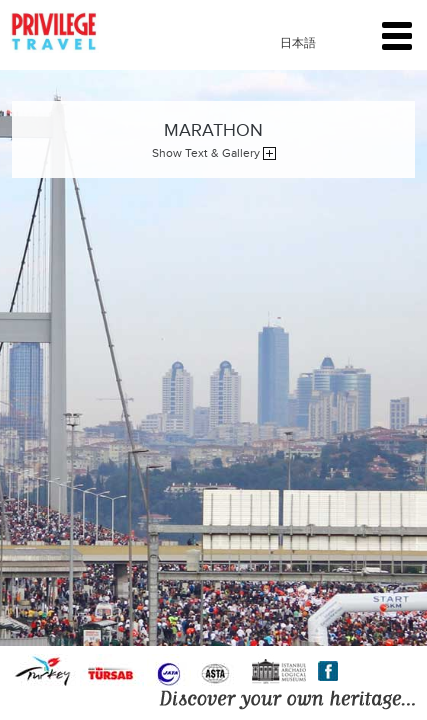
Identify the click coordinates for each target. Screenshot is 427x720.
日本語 (298, 43)
